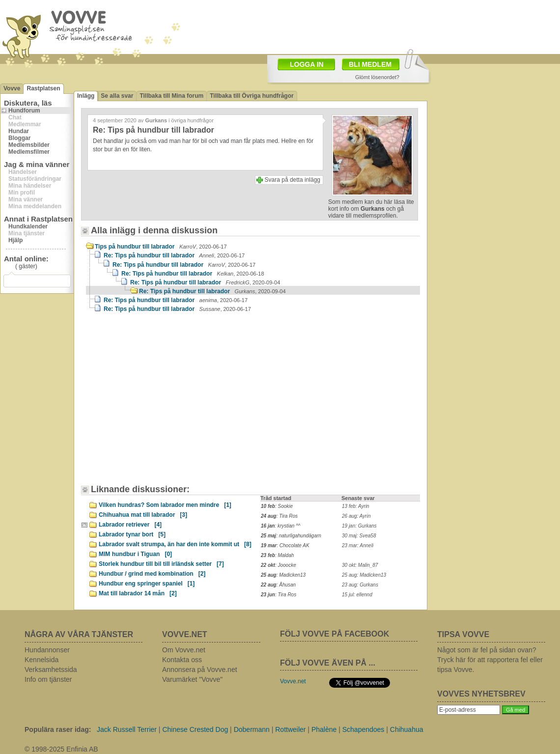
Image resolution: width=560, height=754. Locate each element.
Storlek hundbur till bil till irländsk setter (161, 564)
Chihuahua (407, 729)
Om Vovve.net (184, 650)
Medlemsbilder (29, 145)
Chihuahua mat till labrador (143, 515)
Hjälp (15, 240)
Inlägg (86, 96)
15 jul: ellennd (357, 595)
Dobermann (252, 729)
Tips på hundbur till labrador (161, 247)
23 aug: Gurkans (360, 585)
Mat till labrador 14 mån (138, 593)
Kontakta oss (182, 660)
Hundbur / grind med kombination (152, 574)
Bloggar (19, 138)
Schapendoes (364, 729)
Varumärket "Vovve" (192, 679)
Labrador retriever (130, 525)
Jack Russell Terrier (127, 729)
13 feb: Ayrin (356, 506)
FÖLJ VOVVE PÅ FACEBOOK (335, 634)
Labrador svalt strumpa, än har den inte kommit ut (175, 544)
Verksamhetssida (51, 670)
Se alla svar (117, 96)
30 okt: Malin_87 (360, 565)
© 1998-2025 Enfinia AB (61, 749)
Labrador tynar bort (132, 534)
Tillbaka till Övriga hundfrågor (252, 96)
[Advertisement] (140, 379)
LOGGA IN (307, 64)
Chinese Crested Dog (195, 729)
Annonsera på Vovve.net (200, 670)
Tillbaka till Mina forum (171, 96)
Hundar (19, 131)
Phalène (324, 729)
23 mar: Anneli (358, 545)
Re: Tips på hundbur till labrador (174, 255)
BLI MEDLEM (370, 64)
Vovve (12, 88)
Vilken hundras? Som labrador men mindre (165, 505)
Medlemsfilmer (29, 152)
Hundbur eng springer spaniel (147, 584)
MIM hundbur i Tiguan (135, 554)
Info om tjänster (48, 679)
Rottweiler (290, 729)
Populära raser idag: (58, 729)
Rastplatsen (43, 88)
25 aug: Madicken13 (364, 575)
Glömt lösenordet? (377, 77)
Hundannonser (47, 650)
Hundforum (24, 111)
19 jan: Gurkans (359, 526)
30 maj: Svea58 (359, 536)
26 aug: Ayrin (356, 516)
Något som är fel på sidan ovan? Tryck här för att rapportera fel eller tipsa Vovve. (490, 660)
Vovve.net (293, 681)
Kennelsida (42, 660)
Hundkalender (28, 226)
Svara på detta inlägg (293, 180)
